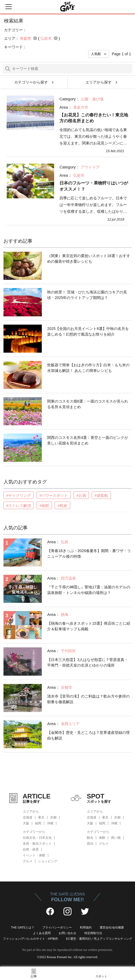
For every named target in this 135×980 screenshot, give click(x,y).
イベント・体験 (34, 855)
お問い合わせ (67, 933)
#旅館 (44, 506)
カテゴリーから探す (31, 82)
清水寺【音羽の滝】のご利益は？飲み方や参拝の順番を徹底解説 (88, 699)
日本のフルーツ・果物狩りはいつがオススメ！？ (94, 186)
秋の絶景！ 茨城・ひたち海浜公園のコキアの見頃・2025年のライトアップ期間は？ (87, 295)
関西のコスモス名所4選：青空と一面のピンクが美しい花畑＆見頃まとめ (88, 440)
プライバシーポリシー (57, 927)
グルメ (28, 861)
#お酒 (81, 495)
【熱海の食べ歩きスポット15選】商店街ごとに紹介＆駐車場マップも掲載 (89, 626)
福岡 (38, 823)
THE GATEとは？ (23, 927)
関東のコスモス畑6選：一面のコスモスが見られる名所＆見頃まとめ (88, 404)
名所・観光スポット (37, 844)
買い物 (116, 838)
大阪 (26, 823)
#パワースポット (54, 495)
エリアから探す (99, 82)
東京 (41, 817)
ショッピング (48, 861)
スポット (101, 976)
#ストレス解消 (19, 506)
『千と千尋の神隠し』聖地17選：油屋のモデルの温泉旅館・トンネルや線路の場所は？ (89, 590)
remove (35, 38)
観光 (90, 838)
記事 (34, 976)
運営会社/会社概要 (112, 927)
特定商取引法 (93, 933)
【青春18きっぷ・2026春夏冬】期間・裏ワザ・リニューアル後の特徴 (89, 554)
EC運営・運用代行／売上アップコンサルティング (99, 939)
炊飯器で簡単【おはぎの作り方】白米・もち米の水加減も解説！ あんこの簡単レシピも (88, 368)
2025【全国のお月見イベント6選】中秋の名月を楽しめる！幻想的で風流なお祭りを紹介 (88, 331)
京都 (53, 817)
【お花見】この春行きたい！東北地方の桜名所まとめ (94, 118)
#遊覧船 (101, 495)
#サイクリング (19, 495)
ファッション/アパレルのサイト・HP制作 (30, 939)
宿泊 (90, 844)
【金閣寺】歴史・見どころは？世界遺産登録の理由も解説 (88, 735)
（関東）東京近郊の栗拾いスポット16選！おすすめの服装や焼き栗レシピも (89, 259)
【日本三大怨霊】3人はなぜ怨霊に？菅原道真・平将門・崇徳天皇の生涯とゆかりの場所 (88, 662)
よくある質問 (42, 933)
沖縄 (50, 823)
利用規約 (86, 927)
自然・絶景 (31, 849)
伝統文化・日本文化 (37, 838)
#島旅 (62, 506)
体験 (102, 838)
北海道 (28, 817)
